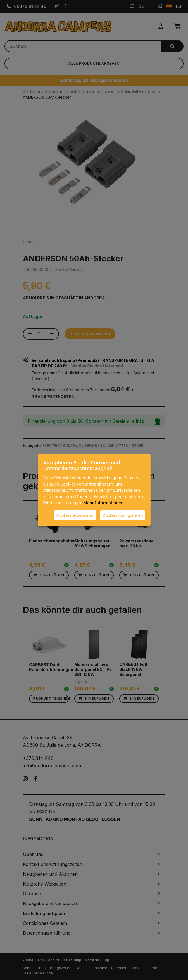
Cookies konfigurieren (122, 515)
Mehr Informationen (103, 503)
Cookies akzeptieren (75, 515)
